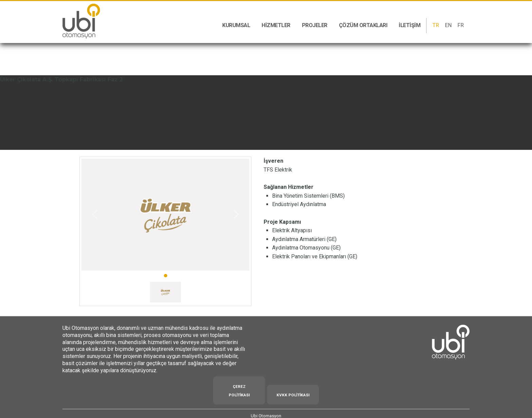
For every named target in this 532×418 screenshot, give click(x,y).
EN (448, 25)
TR (436, 25)
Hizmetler (276, 25)
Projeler (315, 25)
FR (461, 25)
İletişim (410, 25)
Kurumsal (236, 25)
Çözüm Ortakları (363, 25)
